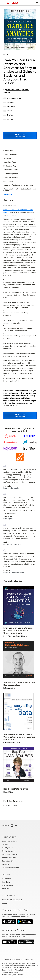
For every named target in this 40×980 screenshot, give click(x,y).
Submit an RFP (8, 861)
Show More (8, 194)
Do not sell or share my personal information (17, 959)
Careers (5, 844)
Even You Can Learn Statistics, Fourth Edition (18, 211)
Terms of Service (8, 970)
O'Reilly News (7, 848)
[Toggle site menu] (3, 3)
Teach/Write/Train (9, 841)
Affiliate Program (9, 858)
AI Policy (5, 889)
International (8, 895)
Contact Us (7, 879)
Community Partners (10, 854)
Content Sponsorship (10, 868)
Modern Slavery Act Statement (13, 975)
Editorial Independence (10, 972)
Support (6, 874)
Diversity (6, 864)
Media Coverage (9, 851)
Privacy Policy (8, 885)
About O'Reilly (9, 837)
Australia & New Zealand (12, 900)
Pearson (10, 119)
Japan (5, 903)
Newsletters (7, 882)
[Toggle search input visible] (37, 3)
